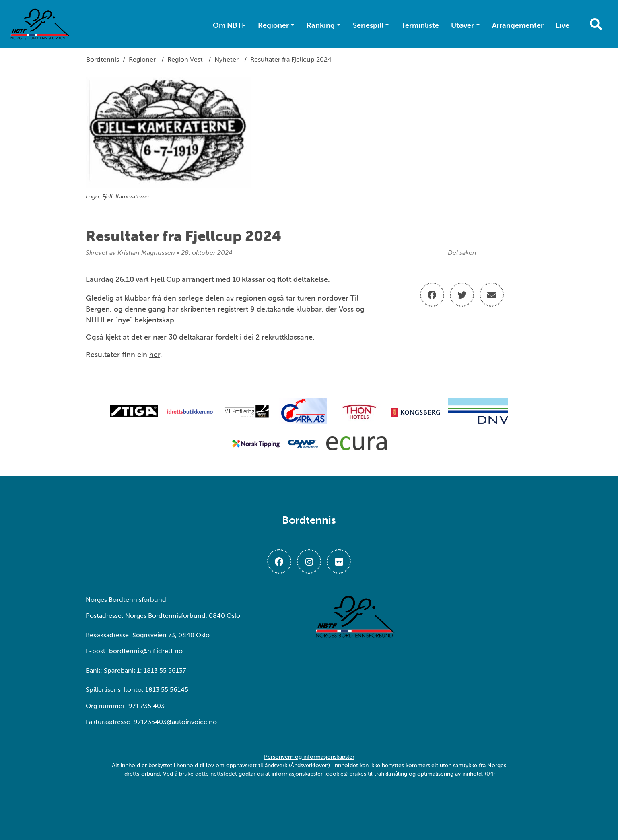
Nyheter (227, 59)
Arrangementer (518, 25)
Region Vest (185, 59)
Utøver (462, 25)
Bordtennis (103, 59)
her (155, 355)
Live (562, 25)
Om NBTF (229, 25)
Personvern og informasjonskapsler (309, 757)
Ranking (321, 25)
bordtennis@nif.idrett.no (146, 651)
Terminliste (420, 25)
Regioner (273, 25)
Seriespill (368, 25)
